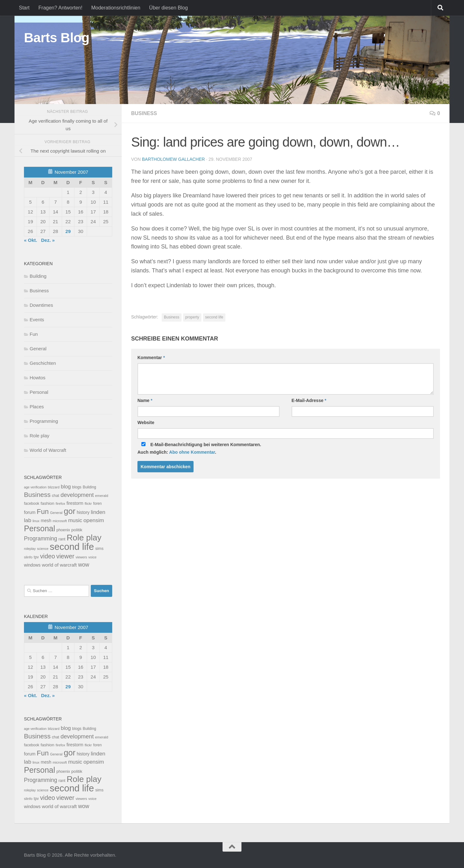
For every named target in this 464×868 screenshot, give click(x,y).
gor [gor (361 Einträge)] (70, 511)
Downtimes (41, 305)
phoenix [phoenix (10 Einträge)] (63, 530)
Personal (39, 392)
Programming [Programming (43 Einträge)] (41, 539)
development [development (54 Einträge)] (77, 495)
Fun (34, 334)
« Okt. (31, 240)
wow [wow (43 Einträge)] (84, 565)
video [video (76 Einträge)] (47, 556)
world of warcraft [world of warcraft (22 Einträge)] (59, 565)
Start (24, 8)
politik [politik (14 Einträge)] (77, 530)
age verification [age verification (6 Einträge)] (35, 487)
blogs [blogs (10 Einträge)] (77, 487)
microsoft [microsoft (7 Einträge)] (60, 521)
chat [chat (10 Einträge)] (55, 496)
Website (146, 422)
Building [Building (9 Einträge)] (89, 487)
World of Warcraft (48, 450)
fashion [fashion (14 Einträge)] (48, 503)
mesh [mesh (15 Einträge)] (46, 521)
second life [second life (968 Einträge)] (72, 547)
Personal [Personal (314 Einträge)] (40, 528)
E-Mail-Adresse (309, 400)
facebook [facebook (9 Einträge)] (32, 504)
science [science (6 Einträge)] (43, 549)
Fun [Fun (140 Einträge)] (43, 512)
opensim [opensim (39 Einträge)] (94, 520)
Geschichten (43, 363)
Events (37, 320)
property (192, 317)
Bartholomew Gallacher (173, 159)
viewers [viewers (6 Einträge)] (81, 557)
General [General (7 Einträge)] (56, 513)
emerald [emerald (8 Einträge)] (101, 496)
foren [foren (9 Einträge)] (97, 504)
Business (144, 113)
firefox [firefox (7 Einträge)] (61, 504)
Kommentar (151, 358)
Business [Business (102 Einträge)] (37, 495)
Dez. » (48, 240)
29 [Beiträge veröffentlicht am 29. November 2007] (68, 231)
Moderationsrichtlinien (116, 8)
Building (38, 276)
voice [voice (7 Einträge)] (92, 557)
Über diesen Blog (168, 8)
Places (37, 407)
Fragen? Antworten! (61, 8)
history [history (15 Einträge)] (83, 513)
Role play (40, 436)
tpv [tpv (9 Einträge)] (36, 557)
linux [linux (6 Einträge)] (36, 521)
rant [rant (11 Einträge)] (62, 539)
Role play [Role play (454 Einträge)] (84, 538)
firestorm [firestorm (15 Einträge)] (75, 503)
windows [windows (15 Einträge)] (32, 565)
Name (145, 400)
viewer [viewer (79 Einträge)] (65, 556)
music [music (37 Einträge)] (75, 520)
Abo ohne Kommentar (192, 452)
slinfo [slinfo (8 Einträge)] (28, 557)
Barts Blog (57, 38)
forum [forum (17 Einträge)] (30, 512)
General (38, 349)
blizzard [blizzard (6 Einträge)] (54, 487)
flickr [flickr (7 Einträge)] (88, 504)
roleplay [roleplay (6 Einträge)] (30, 549)
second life (214, 317)
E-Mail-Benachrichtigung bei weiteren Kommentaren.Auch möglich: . (199, 448)
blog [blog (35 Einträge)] (66, 487)
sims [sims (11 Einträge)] (99, 549)
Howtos (38, 378)
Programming (44, 421)
